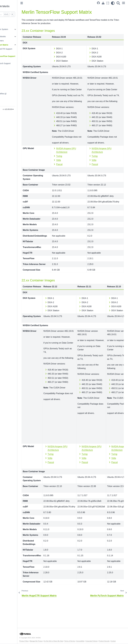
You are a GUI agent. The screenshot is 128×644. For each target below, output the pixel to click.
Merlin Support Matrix (13, 45)
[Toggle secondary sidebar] (123, 3)
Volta (69, 181)
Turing (69, 177)
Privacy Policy (39, 639)
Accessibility (95, 639)
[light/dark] (113, 3)
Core (5, 77)
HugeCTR (8, 102)
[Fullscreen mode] (108, 3)
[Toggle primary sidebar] (36, 3)
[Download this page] (103, 3)
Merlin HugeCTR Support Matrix (16, 50)
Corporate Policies (106, 639)
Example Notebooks (12, 36)
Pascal (69, 185)
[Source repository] (98, 3)
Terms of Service (84, 639)
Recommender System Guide (13, 31)
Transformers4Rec (11, 94)
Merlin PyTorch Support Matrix (15, 65)
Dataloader (8, 98)
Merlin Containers (11, 41)
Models (6, 81)
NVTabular (8, 89)
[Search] (118, 3)
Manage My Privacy (51, 639)
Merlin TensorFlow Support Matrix (18, 58)
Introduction (8, 25)
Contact (37, 641)
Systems (7, 85)
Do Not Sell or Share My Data (68, 639)
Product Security (119, 639)
